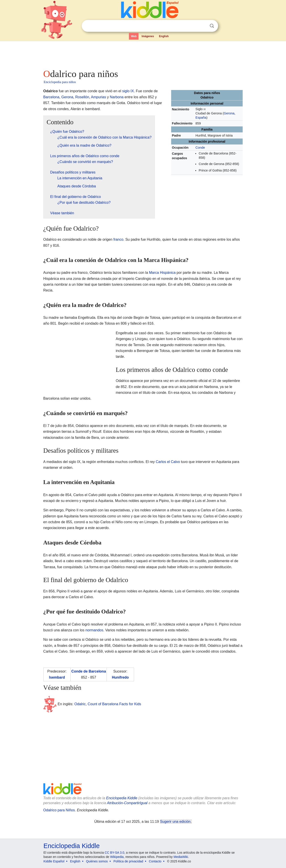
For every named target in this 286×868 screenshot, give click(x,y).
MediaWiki (181, 857)
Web (134, 36)
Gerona (229, 113)
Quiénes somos (97, 861)
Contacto (155, 861)
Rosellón (82, 97)
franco (118, 239)
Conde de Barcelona (89, 671)
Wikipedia (117, 857)
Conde (200, 148)
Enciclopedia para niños (60, 82)
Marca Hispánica (162, 273)
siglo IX (128, 91)
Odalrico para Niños (59, 810)
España (201, 118)
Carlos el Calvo (168, 462)
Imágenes (148, 36)
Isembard (57, 677)
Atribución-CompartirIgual (127, 803)
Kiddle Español (54, 861)
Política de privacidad (128, 861)
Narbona (117, 97)
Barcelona (51, 97)
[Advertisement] (143, 54)
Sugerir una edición (175, 822)
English (164, 36)
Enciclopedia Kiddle (122, 798)
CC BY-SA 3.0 (115, 853)
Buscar (212, 26)
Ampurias (99, 97)
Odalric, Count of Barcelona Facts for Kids (108, 704)
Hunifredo (120, 677)
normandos (94, 630)
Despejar (203, 26)
